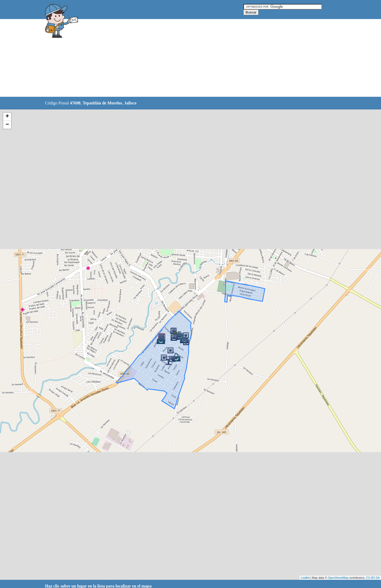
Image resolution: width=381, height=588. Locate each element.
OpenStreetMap (338, 578)
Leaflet (305, 578)
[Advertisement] (177, 58)
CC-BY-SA (373, 578)
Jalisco (130, 103)
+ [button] (7, 117)
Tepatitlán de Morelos (102, 103)
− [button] (7, 125)
